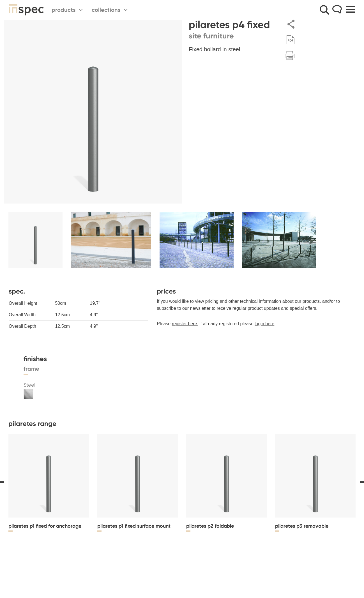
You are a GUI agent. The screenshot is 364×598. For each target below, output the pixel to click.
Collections (110, 10)
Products (67, 10)
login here (264, 324)
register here (185, 324)
